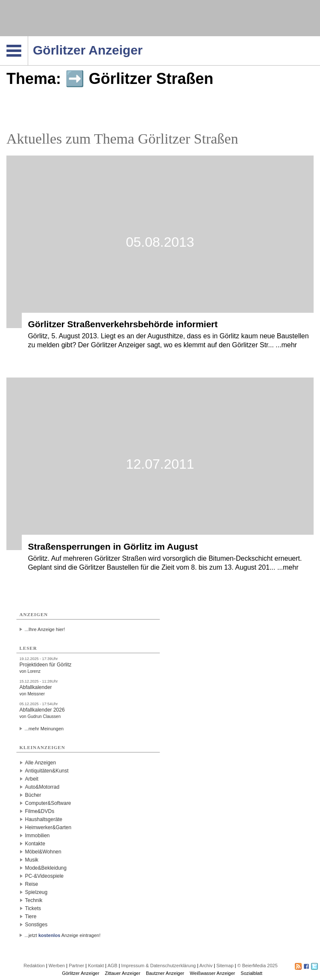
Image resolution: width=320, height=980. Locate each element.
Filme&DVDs (40, 811)
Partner (76, 966)
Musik (32, 860)
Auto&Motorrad (42, 787)
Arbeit (32, 779)
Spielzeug (36, 892)
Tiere (31, 917)
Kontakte (35, 844)
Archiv (206, 966)
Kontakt (96, 966)
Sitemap (225, 966)
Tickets (33, 908)
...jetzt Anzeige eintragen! (63, 935)
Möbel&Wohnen (43, 852)
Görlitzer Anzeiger (80, 973)
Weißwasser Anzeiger (212, 973)
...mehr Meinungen (44, 729)
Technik (34, 900)
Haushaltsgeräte (44, 819)
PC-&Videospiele (45, 876)
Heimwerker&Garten (48, 827)
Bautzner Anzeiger (165, 973)
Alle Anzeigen (41, 763)
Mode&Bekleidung (46, 868)
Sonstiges (36, 925)
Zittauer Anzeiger (123, 973)
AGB (112, 966)
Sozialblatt (252, 973)
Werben (57, 966)
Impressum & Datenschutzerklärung (159, 966)
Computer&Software (48, 803)
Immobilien (38, 836)
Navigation (28, 39)
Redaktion (34, 966)
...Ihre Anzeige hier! (45, 629)
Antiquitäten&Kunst (47, 771)
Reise (32, 884)
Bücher (33, 795)
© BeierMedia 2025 (257, 966)
